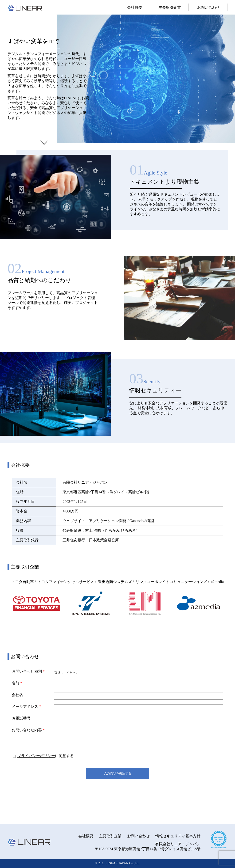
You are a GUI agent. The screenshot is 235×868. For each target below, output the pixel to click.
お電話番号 (21, 718)
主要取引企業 (170, 7)
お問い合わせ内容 (28, 730)
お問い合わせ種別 (28, 671)
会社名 (17, 695)
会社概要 (135, 7)
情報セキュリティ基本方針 (178, 836)
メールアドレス (26, 707)
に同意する (43, 756)
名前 (17, 683)
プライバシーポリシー (36, 756)
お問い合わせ (208, 7)
